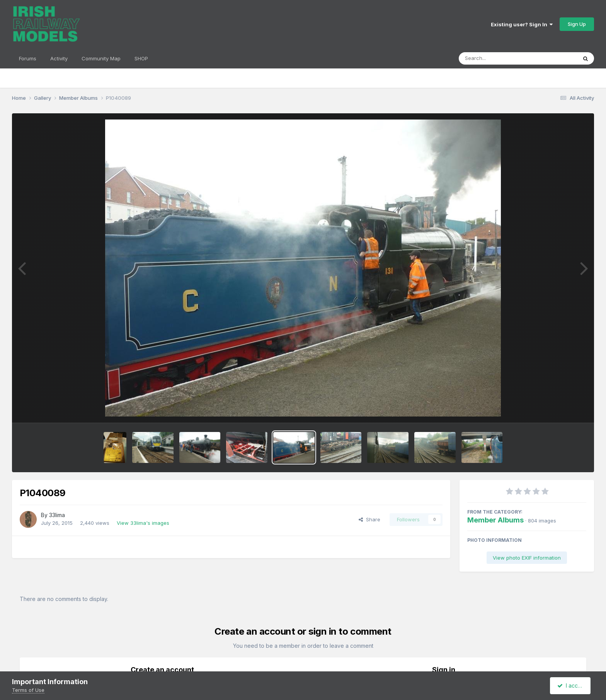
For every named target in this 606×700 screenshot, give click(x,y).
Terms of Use (28, 690)
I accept (571, 685)
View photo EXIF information (527, 558)
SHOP (141, 58)
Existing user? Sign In (522, 24)
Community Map (101, 58)
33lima (57, 515)
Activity (59, 58)
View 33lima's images (143, 523)
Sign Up (577, 24)
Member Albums (495, 520)
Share (369, 519)
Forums (28, 58)
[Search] (497, 58)
